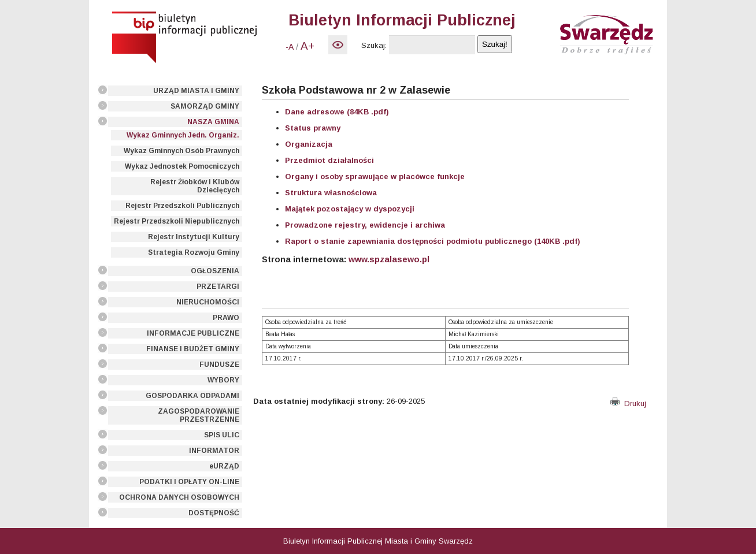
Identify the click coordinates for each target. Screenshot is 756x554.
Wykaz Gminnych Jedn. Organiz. (183, 135)
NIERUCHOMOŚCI (208, 302)
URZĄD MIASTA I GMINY (196, 91)
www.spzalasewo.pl (389, 259)
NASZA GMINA (213, 122)
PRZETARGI (218, 287)
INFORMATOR (214, 451)
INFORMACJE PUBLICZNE (193, 333)
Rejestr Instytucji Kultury (194, 237)
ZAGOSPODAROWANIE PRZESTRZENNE (199, 415)
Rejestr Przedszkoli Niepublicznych (177, 221)
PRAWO (226, 318)
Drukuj (628, 404)
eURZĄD (224, 466)
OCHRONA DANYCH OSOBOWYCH (179, 497)
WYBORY (223, 380)
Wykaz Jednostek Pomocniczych (182, 166)
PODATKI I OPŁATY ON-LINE (189, 482)
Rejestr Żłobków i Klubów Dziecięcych (195, 186)
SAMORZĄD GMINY (205, 106)
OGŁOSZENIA (215, 271)
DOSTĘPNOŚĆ (214, 513)
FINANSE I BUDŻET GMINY (193, 349)
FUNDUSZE (219, 365)
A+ (307, 46)
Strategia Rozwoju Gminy (194, 252)
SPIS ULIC (222, 435)
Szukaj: (374, 45)
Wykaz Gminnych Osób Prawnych (181, 151)
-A (290, 47)
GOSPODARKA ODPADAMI (192, 396)
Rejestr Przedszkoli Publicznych (182, 206)
